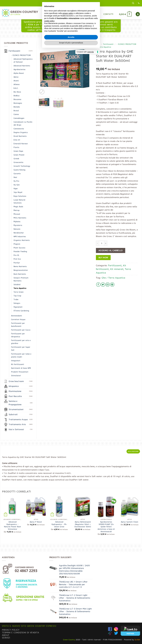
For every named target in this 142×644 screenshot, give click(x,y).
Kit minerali (117, 269)
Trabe (16, 299)
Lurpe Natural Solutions (19, 201)
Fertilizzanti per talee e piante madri (21, 355)
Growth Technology (22, 166)
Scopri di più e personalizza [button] (71, 340)
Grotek (16, 159)
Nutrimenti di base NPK (21, 368)
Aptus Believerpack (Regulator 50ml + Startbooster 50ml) (83, 524)
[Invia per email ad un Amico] (108, 285)
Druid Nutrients (20, 136)
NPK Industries (20, 236)
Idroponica (14, 386)
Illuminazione (15, 391)
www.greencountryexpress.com (71, 28)
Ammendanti (17, 316)
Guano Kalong (19, 170)
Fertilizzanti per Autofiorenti (18, 325)
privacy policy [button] (68, 310)
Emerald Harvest (21, 144)
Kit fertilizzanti (18, 364)
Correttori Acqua (18, 319)
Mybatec (17, 222)
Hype (16, 188)
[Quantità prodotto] (102, 243)
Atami (16, 81)
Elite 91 (17, 140)
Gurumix (94, 14)
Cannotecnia (19, 129)
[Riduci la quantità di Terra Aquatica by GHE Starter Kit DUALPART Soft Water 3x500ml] (97, 243)
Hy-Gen (17, 185)
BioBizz (17, 96)
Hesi (15, 177)
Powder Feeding (20, 251)
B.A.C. (16, 88)
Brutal (16, 111)
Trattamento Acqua (18, 419)
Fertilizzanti (108, 44)
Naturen (17, 229)
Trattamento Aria (17, 424)
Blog (81, 14)
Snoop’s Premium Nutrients (21, 279)
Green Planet (19, 155)
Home (59, 14)
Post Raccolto (15, 396)
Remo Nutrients (20, 266)
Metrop (17, 210)
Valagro (17, 303)
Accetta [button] (71, 334)
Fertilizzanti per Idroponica (18, 335)
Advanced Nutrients (22, 66)
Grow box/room (16, 381)
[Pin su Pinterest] (112, 285)
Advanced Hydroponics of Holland (23, 60)
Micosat (17, 214)
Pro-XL (16, 255)
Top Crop (17, 296)
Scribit (137, 640)
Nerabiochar (19, 233)
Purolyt (17, 263)
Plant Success (19, 248)
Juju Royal (18, 192)
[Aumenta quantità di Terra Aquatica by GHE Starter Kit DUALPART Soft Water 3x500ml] (106, 243)
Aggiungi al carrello (111, 250)
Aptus (16, 77)
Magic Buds (18, 207)
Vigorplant (18, 307)
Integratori (16, 361)
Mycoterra (18, 225)
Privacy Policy (11, 630)
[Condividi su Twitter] (103, 285)
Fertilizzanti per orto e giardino (21, 342)
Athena (17, 84)
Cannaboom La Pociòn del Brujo (23, 123)
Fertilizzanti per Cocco (21, 330)
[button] (133, 3)
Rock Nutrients (20, 274)
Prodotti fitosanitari (20, 372)
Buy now (103, 258)
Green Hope (18, 151)
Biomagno (18, 103)
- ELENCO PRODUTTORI (126, 44)
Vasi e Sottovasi (16, 429)
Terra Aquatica (105, 47)
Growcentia (18, 162)
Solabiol (17, 284)
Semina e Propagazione (15, 403)
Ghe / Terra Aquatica (113, 278)
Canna (16, 114)
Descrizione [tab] (133, 451)
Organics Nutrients (22, 240)
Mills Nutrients (20, 218)
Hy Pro (16, 181)
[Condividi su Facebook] (98, 285)
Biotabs (17, 107)
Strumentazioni (16, 409)
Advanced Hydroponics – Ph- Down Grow (59, 524)
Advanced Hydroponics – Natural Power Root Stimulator (12, 525)
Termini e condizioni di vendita (21, 632)
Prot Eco (17, 259)
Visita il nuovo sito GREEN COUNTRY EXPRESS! (29, 626)
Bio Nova (17, 92)
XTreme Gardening (21, 311)
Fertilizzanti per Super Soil (21, 349)
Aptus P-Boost (36, 522)
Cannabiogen (19, 118)
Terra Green (19, 292)
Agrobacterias (19, 69)
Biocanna (17, 99)
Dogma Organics (21, 132)
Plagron (17, 244)
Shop (70, 14)
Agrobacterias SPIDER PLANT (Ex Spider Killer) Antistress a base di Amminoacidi (106, 527)
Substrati (13, 414)
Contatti (108, 14)
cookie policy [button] (49, 318)
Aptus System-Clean (129, 522)
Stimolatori (16, 376)
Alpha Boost (19, 73)
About (6, 635)
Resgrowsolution (21, 270)
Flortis (16, 147)
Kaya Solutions (20, 196)
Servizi (6, 638)
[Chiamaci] (139, 3)
